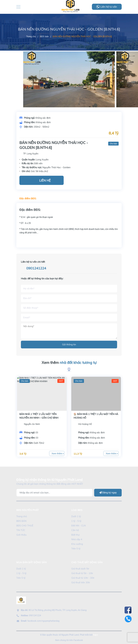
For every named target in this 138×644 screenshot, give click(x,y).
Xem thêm (69, 363)
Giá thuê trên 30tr (81, 582)
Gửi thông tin (69, 344)
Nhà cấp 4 (77, 539)
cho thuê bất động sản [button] (87, 562)
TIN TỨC (21, 530)
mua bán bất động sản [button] (31, 562)
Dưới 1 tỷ (76, 516)
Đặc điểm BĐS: (28, 198)
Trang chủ (22, 516)
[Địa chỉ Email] (54, 493)
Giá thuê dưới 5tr (80, 569)
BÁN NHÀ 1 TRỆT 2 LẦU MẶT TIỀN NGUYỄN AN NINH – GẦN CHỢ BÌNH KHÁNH (93, 418)
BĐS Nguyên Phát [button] (28, 510)
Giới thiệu (21, 535)
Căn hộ (75, 530)
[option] (69, 86)
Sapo (95, 635)
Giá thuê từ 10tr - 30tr (83, 578)
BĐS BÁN (21, 521)
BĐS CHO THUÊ (25, 526)
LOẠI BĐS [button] (77, 510)
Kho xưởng (77, 544)
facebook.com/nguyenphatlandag (40, 621)
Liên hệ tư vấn (109, 7)
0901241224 (36, 268)
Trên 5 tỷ (76, 549)
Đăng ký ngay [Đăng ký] (108, 493)
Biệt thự (75, 535)
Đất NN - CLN (78, 526)
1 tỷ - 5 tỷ (76, 521)
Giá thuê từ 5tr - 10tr (82, 573)
